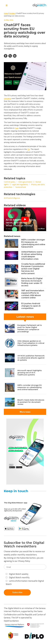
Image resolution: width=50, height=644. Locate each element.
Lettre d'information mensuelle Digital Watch (25, 582)
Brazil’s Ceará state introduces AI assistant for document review (31, 402)
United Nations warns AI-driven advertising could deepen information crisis (32, 255)
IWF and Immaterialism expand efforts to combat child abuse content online (33, 294)
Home (6, 13)
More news (25, 412)
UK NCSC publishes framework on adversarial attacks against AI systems (31, 358)
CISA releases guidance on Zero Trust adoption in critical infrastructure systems (31, 343)
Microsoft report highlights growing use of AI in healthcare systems (30, 373)
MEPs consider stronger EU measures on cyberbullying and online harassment (33, 243)
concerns (7, 98)
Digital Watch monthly (18, 577)
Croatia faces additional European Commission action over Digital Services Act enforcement (33, 269)
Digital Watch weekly (17, 574)
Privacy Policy (24, 561)
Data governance (25, 182)
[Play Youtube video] (25, 219)
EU (29, 149)
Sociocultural (20, 187)
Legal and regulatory (20, 184)
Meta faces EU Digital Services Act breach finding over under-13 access (32, 282)
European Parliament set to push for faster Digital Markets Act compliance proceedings (30, 328)
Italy (17, 128)
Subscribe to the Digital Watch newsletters (24, 545)
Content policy (10, 182)
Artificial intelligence (12, 198)
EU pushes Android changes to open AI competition (31, 306)
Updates (12, 13)
